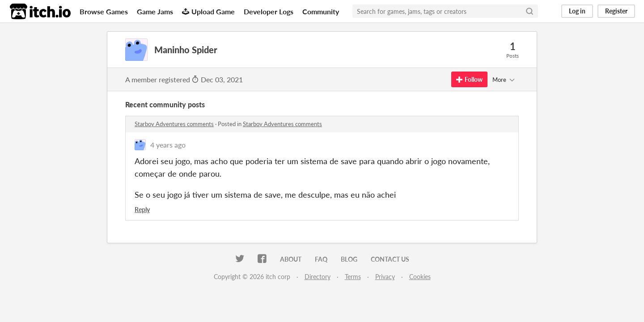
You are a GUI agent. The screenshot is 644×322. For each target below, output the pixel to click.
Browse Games (104, 11)
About (291, 259)
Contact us (390, 259)
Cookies (420, 277)
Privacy (385, 277)
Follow (469, 79)
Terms (353, 277)
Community (321, 11)
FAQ (321, 259)
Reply (142, 210)
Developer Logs (269, 11)
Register (616, 11)
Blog (349, 259)
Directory (318, 277)
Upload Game (208, 11)
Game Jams (155, 11)
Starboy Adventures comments (174, 124)
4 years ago (168, 145)
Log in (577, 11)
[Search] (530, 11)
